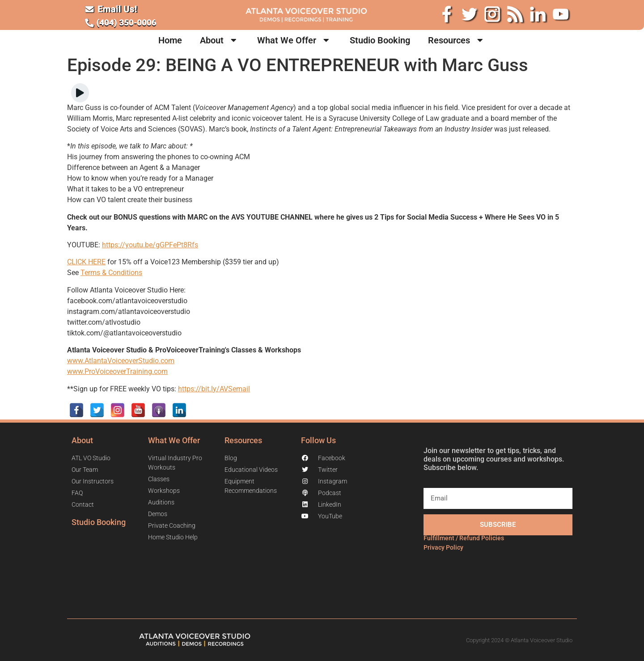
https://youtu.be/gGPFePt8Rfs (150, 245)
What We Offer (294, 40)
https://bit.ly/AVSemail (214, 389)
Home (170, 40)
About (220, 40)
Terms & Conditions (111, 273)
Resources (457, 40)
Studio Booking (380, 40)
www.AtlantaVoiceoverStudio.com (121, 361)
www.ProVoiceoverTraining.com (117, 371)
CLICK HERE (86, 262)
